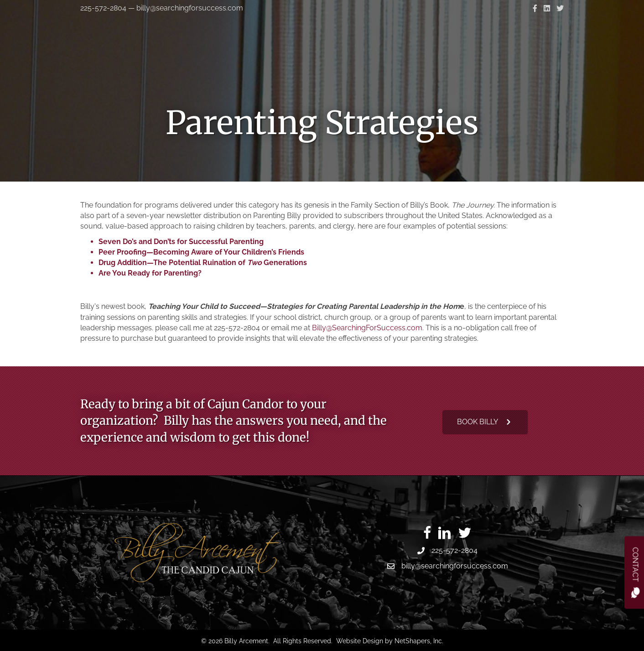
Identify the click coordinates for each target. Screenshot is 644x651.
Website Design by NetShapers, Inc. (390, 641)
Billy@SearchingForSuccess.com (367, 328)
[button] (485, 422)
